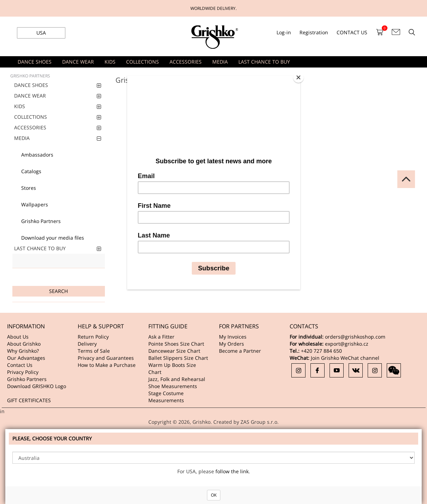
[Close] (298, 77)
